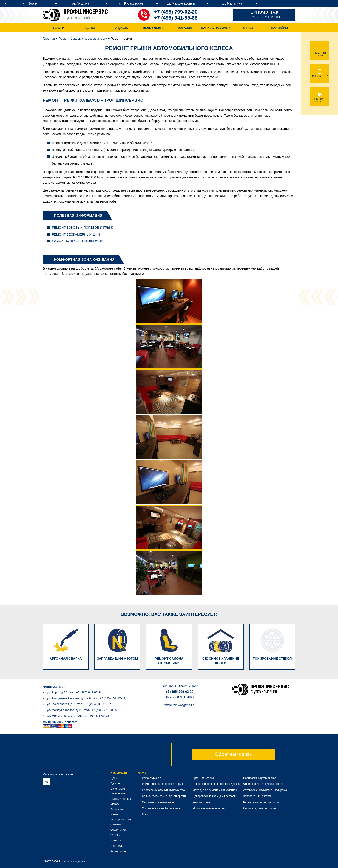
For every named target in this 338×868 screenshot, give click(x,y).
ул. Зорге (30, 3)
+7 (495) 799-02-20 (176, 12)
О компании (118, 830)
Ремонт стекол (202, 802)
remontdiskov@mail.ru (179, 705)
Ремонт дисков (151, 778)
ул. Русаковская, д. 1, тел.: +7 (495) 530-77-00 (79, 704)
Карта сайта (118, 851)
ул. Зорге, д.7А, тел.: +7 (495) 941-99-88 (74, 692)
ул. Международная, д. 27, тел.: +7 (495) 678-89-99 (82, 710)
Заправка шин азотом (257, 796)
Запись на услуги (216, 28)
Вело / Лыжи (153, 28)
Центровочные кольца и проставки (215, 796)
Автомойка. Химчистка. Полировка (265, 790)
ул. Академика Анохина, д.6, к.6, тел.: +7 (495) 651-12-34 (86, 698)
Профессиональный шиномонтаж (163, 790)
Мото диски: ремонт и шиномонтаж (215, 790)
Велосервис (118, 793)
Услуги (58, 28)
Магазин (185, 28)
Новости (116, 840)
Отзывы (115, 835)
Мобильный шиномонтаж (209, 808)
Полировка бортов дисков (260, 778)
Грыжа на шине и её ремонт (77, 241)
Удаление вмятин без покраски (162, 808)
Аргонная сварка (203, 778)
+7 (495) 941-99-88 (176, 18)
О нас (248, 28)
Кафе (145, 814)
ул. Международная (182, 3)
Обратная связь (233, 754)
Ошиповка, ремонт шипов (260, 808)
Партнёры (280, 28)
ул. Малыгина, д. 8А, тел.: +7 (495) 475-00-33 (78, 716)
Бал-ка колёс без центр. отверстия (164, 796)
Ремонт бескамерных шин (76, 234)
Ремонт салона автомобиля (261, 802)
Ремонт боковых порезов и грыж (83, 39)
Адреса (122, 28)
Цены (90, 28)
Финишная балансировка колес (263, 784)
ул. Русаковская (131, 3)
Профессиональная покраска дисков (216, 784)
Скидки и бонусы (320, 99)
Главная (49, 39)
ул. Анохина (80, 3)
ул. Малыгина (232, 3)
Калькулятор (320, 75)
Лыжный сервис (121, 799)
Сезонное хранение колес (159, 802)
